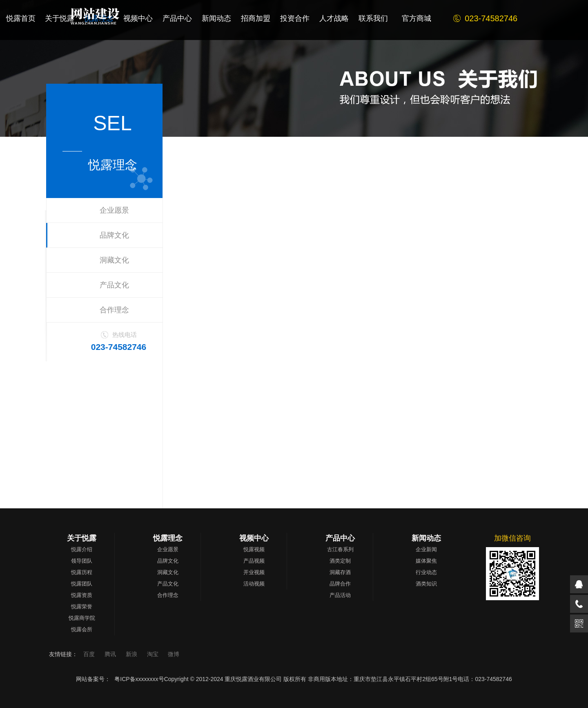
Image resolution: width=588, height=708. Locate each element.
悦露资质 (82, 595)
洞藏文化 (114, 260)
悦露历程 (82, 572)
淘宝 (154, 654)
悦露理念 (168, 538)
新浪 (132, 654)
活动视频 (254, 584)
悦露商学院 (82, 618)
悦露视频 (254, 549)
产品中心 (340, 538)
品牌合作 (340, 584)
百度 (90, 654)
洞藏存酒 (340, 572)
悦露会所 (82, 629)
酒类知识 (426, 584)
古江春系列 (340, 549)
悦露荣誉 (82, 607)
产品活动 (340, 595)
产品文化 (114, 285)
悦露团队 (82, 584)
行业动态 (426, 572)
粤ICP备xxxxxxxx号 (139, 679)
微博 (174, 654)
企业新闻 (426, 549)
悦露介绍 (82, 549)
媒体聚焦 (426, 561)
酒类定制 (340, 561)
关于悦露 (82, 538)
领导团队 (82, 561)
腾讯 (111, 654)
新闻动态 (426, 538)
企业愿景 (114, 210)
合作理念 (114, 310)
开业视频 (254, 572)
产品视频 (254, 561)
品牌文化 (114, 235)
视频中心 (254, 538)
